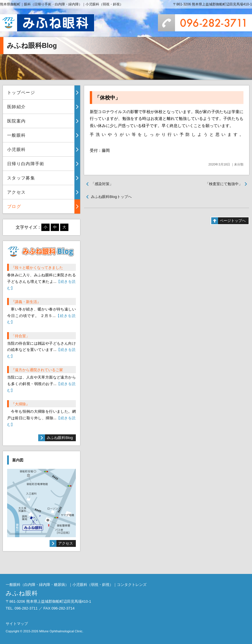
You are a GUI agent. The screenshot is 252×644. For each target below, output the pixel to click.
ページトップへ (233, 221)
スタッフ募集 (21, 178)
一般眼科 (16, 135)
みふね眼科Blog (60, 438)
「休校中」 (107, 98)
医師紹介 (16, 107)
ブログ (14, 206)
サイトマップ (17, 624)
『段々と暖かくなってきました (37, 268)
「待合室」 (20, 336)
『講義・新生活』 (26, 302)
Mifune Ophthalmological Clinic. (61, 631)
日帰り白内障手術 (26, 164)
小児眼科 (16, 149)
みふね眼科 (47, 23)
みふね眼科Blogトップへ (111, 197)
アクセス (16, 192)
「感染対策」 (102, 184)
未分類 (239, 164)
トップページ (21, 92)
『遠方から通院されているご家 (37, 370)
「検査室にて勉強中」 (224, 184)
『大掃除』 (20, 404)
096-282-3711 (205, 23)
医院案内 (16, 121)
